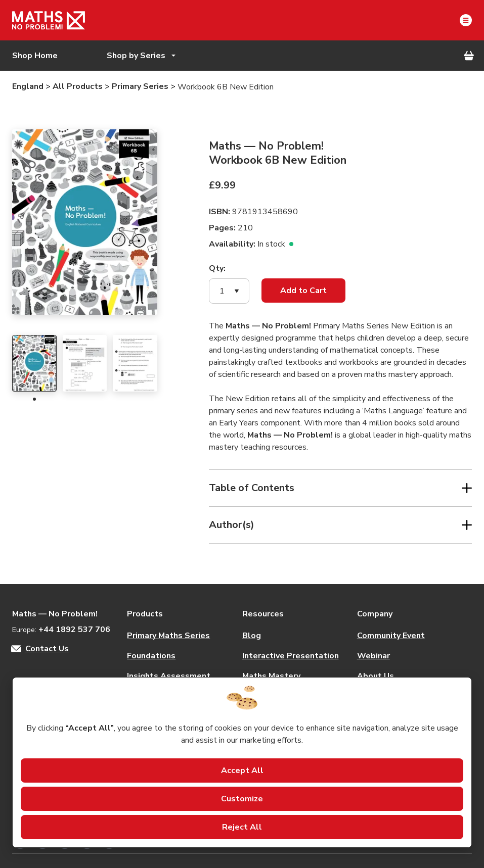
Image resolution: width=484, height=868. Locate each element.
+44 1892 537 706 (74, 630)
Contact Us (47, 649)
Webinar (373, 656)
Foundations (151, 656)
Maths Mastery (271, 676)
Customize (242, 799)
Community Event (391, 636)
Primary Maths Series (168, 636)
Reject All (242, 827)
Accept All (242, 770)
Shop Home (35, 56)
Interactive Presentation (291, 656)
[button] (229, 291)
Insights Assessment (169, 676)
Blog (252, 636)
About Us (376, 676)
